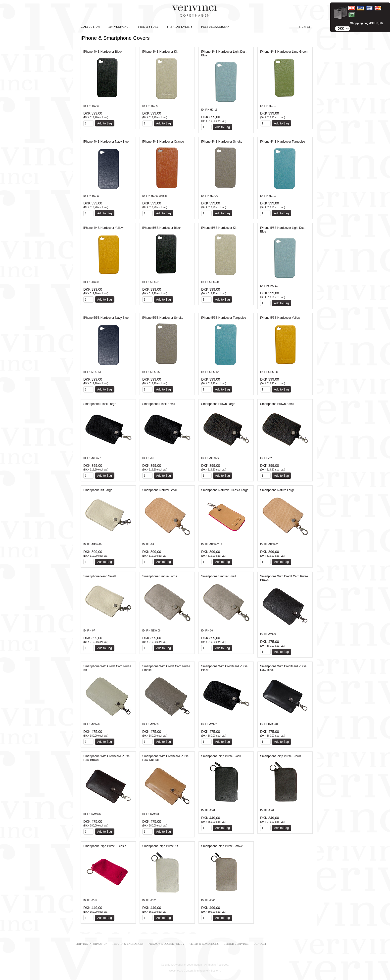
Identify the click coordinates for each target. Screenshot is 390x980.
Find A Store (148, 27)
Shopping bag (359, 23)
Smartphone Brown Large (218, 404)
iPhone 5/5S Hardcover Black (162, 228)
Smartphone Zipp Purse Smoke (222, 846)
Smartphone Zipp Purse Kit (160, 846)
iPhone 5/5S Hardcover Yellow (280, 318)
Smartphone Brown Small (277, 404)
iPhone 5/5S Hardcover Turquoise (224, 318)
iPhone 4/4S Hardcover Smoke (222, 142)
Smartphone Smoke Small (219, 576)
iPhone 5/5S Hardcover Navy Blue (106, 318)
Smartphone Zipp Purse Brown (281, 756)
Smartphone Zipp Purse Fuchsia (105, 846)
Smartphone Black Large (100, 404)
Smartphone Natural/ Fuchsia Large (225, 490)
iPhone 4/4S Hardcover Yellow (103, 228)
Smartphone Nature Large (277, 490)
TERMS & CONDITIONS (204, 944)
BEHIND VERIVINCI (236, 944)
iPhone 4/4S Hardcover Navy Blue (106, 142)
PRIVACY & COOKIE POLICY (167, 944)
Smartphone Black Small (159, 404)
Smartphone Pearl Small (99, 576)
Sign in (304, 27)
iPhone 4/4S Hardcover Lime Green (284, 52)
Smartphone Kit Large (98, 490)
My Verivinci (119, 27)
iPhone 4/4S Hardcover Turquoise (283, 142)
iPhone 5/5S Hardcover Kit (219, 228)
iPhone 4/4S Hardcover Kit (160, 52)
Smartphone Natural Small (160, 490)
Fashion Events (180, 27)
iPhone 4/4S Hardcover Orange (163, 142)
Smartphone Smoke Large (160, 576)
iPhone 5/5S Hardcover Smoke (163, 318)
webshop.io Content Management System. (195, 971)
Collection (90, 27)
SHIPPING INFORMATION (92, 944)
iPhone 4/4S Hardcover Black (103, 52)
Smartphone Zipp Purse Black (221, 756)
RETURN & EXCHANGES (128, 944)
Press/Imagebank (215, 27)
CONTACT (260, 944)
